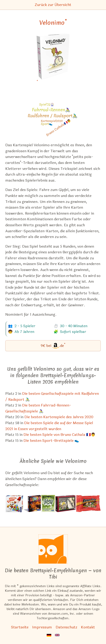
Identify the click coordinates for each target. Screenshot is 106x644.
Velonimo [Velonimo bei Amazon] (53, 23)
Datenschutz (66, 627)
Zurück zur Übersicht (53, 5)
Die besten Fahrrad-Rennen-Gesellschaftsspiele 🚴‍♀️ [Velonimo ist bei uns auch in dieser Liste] (38, 408)
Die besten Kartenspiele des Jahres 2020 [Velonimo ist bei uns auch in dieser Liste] (59, 417)
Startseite (20, 627)
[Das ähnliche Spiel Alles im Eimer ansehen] (14, 504)
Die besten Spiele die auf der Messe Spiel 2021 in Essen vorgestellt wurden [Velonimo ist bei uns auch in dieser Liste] (49, 426)
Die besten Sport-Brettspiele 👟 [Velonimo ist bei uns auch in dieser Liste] (51, 441)
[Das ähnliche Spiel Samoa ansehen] (32, 504)
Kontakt (88, 627)
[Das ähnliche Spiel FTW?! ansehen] (48, 504)
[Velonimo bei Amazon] (53, 59)
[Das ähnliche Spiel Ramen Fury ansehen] (88, 504)
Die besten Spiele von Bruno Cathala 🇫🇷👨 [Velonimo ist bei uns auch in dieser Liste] (59, 435)
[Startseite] (53, 549)
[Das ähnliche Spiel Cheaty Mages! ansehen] (66, 504)
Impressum (42, 627)
